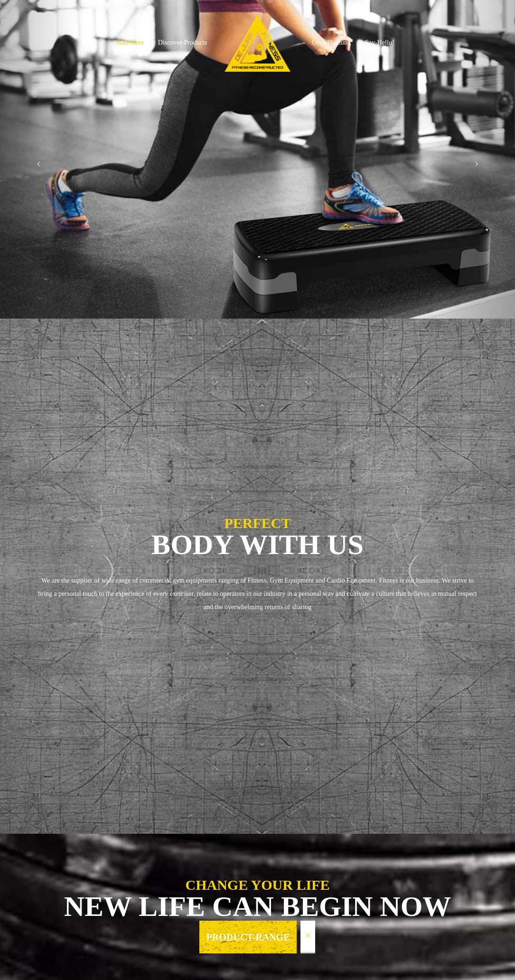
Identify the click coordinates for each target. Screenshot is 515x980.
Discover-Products (183, 42)
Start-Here (130, 42)
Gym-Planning (331, 42)
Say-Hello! (379, 42)
